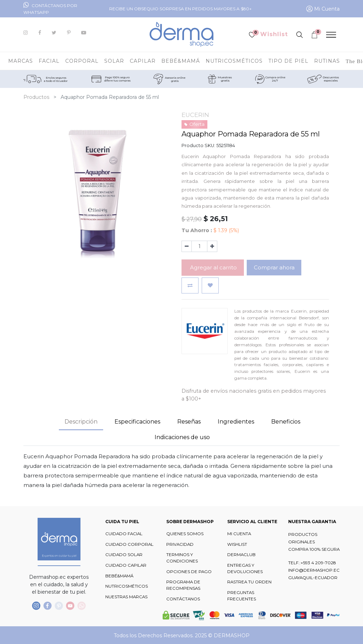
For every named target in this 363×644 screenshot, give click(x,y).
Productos (36, 97)
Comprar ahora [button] (274, 267)
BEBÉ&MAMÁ (119, 576)
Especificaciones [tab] (137, 422)
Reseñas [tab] (189, 422)
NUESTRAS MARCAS (126, 597)
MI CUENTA (239, 534)
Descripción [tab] (81, 422)
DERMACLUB (241, 555)
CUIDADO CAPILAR (126, 565)
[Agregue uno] (212, 246)
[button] (190, 285)
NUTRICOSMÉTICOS (127, 586)
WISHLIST (237, 544)
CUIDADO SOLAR (124, 555)
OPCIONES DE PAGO (189, 572)
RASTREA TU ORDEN (249, 582)
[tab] (236, 422)
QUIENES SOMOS (185, 534)
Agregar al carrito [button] (213, 267)
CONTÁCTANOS (183, 599)
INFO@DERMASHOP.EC (314, 570)
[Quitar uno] (187, 246)
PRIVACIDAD (180, 544)
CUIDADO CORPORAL (129, 544)
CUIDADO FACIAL (124, 534)
